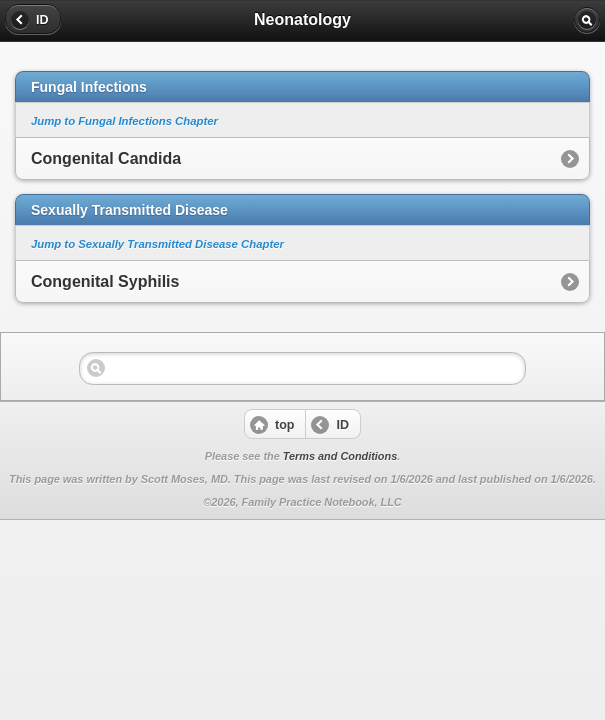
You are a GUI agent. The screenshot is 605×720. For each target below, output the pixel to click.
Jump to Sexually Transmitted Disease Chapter (157, 244)
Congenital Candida (106, 158)
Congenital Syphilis (105, 281)
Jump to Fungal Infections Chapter (124, 121)
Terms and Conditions (340, 456)
